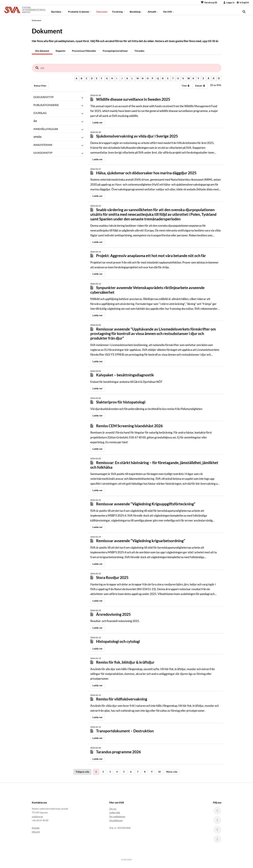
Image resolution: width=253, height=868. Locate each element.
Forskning (119, 10)
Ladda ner (98, 122)
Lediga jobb (115, 813)
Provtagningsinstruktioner (120, 51)
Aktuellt (153, 10)
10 (159, 772)
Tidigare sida (82, 772)
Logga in (229, 2)
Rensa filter (40, 86)
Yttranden (145, 51)
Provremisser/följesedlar (87, 51)
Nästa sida (172, 772)
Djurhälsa (57, 10)
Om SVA (169, 10)
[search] (244, 10)
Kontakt (36, 828)
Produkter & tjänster (80, 10)
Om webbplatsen (118, 817)
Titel (186, 86)
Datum (200, 86)
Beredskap (136, 10)
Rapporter (62, 51)
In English (243, 2)
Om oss (113, 809)
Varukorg (209, 2)
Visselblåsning (117, 821)
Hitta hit (36, 832)
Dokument (102, 10)
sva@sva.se (37, 817)
